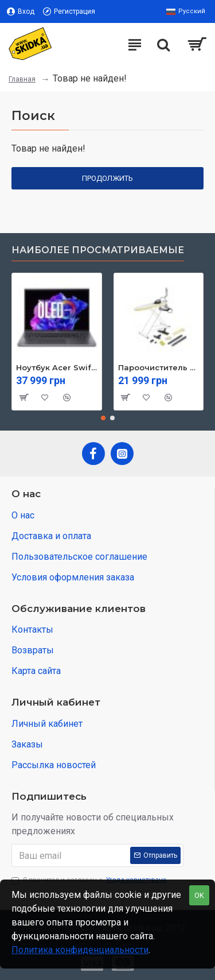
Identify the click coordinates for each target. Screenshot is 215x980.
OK (199, 895)
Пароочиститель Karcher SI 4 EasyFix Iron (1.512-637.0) (159, 367)
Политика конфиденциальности (80, 950)
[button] (103, 418)
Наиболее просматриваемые (98, 250)
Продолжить (107, 178)
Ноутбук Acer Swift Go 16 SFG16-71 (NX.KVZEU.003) (57, 367)
